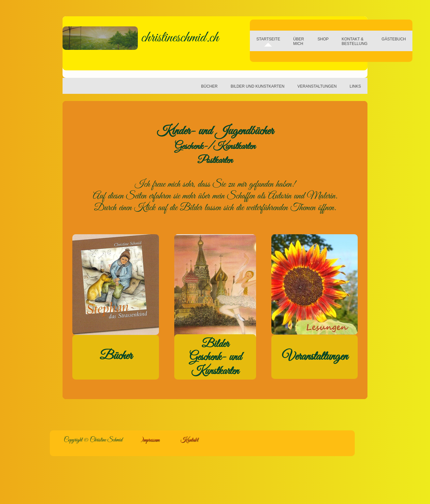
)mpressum (150, 440)
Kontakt (189, 440)
